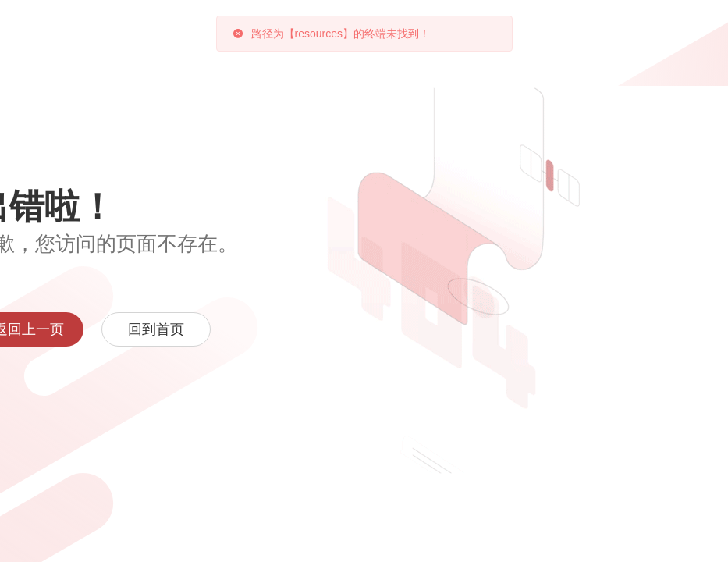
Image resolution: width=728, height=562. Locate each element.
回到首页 (156, 329)
